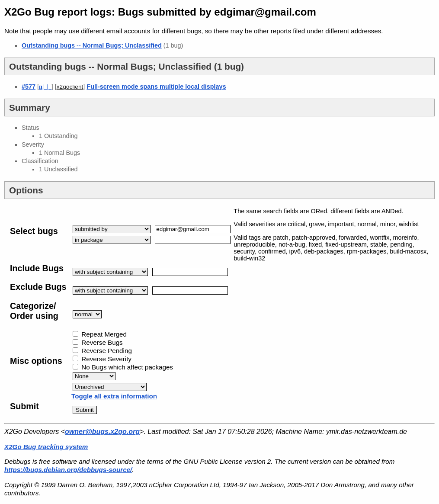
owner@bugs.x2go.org (102, 432)
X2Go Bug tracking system (46, 447)
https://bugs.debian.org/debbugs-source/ (68, 470)
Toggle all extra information (114, 396)
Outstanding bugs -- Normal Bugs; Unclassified (92, 45)
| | (45, 87)
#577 (29, 87)
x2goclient (70, 87)
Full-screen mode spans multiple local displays (156, 87)
